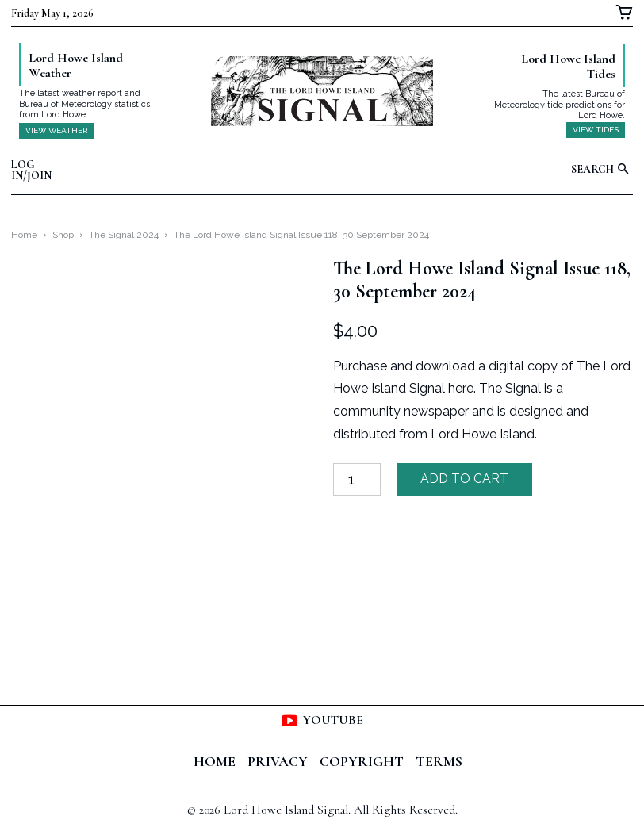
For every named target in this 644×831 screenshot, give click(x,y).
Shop (63, 235)
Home (24, 235)
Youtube (333, 720)
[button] (602, 170)
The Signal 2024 (124, 235)
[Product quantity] (357, 479)
